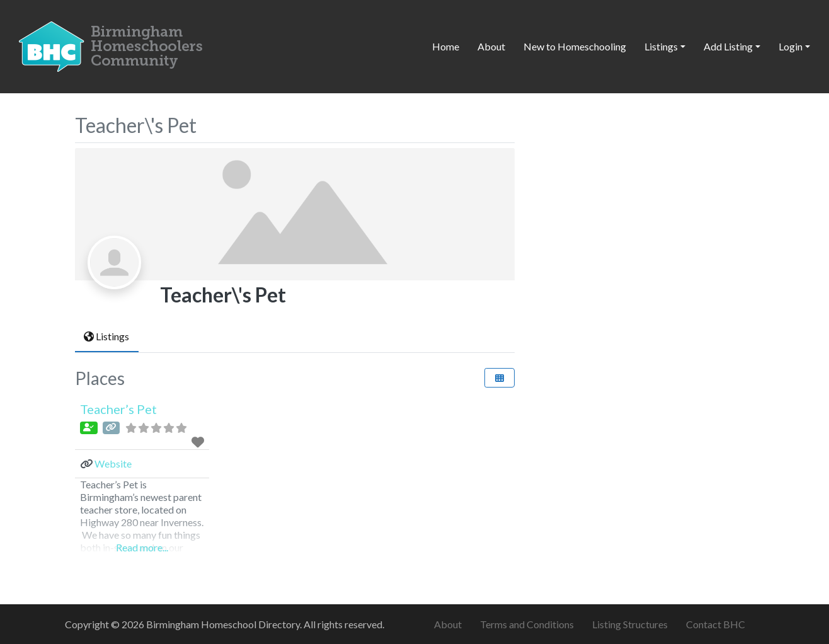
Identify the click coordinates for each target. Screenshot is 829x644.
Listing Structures (630, 624)
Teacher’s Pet (118, 409)
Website (113, 463)
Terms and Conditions (527, 624)
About (491, 46)
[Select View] (500, 378)
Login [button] (791, 46)
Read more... (142, 547)
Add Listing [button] (728, 46)
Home (446, 46)
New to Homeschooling (575, 46)
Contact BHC (716, 624)
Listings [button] (661, 46)
